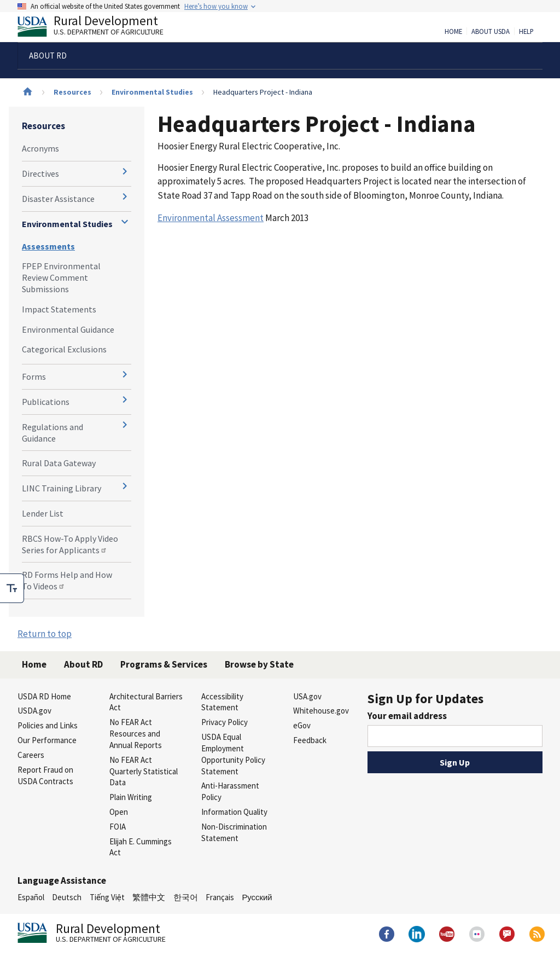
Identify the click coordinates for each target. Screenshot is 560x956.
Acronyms (40, 148)
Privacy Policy (224, 722)
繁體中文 (149, 897)
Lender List (43, 513)
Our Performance (47, 740)
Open (119, 812)
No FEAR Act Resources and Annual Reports (136, 734)
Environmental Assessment (211, 218)
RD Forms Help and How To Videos (67, 580)
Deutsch (67, 897)
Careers (31, 755)
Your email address (407, 716)
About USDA (491, 32)
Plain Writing (131, 797)
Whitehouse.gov (321, 711)
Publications (46, 402)
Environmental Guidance (68, 329)
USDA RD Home (44, 696)
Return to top (45, 634)
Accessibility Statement (222, 702)
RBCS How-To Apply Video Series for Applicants (70, 544)
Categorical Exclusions (64, 349)
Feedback (310, 740)
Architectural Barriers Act (146, 702)
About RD (83, 664)
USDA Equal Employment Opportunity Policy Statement (233, 754)
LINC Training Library (62, 488)
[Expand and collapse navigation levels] (125, 171)
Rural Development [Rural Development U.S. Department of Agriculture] (100, 28)
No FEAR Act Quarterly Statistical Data (144, 771)
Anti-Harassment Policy (230, 791)
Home (453, 32)
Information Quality (234, 812)
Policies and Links (48, 725)
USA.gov (307, 696)
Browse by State (259, 664)
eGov (302, 725)
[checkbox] (12, 588)
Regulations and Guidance (52, 433)
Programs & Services (164, 664)
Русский (257, 897)
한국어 (186, 897)
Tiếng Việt (107, 897)
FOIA (118, 827)
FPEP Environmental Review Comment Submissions (61, 277)
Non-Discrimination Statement (234, 832)
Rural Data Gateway (59, 463)
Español (31, 897)
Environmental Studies (152, 92)
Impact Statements (59, 309)
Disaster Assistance (58, 199)
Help (526, 32)
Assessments (48, 246)
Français (220, 897)
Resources (72, 92)
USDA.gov (34, 711)
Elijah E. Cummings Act (141, 847)
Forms (34, 376)
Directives (40, 173)
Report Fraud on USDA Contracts (45, 775)
